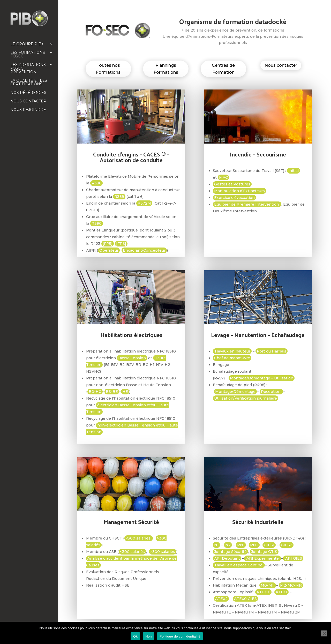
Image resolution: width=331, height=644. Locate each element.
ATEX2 (221, 599)
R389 (119, 197)
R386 (96, 183)
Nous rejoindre (28, 110)
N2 (228, 545)
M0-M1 (268, 585)
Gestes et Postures (232, 184)
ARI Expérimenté (263, 558)
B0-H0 (95, 392)
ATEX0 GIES (245, 599)
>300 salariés (163, 552)
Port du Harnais (272, 351)
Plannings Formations (166, 69)
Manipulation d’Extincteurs (239, 191)
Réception (271, 392)
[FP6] (121, 244)
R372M (144, 203)
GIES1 (269, 545)
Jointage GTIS (264, 552)
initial (294, 171)
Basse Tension (132, 358)
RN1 (241, 545)
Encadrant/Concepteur (144, 250)
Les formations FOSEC (28, 55)
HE (125, 392)
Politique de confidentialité (180, 636)
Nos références (28, 93)
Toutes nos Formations (108, 69)
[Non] (324, 633)
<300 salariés (139, 538)
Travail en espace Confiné (239, 565)
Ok (135, 636)
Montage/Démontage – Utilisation (262, 378)
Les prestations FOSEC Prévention (28, 69)
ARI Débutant (227, 558)
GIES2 (287, 545)
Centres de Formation (223, 69)
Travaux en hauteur (232, 351)
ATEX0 (263, 592)
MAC (223, 177)
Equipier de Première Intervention (247, 204)
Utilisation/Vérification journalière (246, 398)
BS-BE (112, 392)
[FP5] (108, 244)
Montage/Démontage (235, 392)
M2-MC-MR (291, 585)
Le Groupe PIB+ (27, 44)
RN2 (254, 545)
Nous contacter (28, 101)
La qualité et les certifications (29, 83)
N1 (216, 545)
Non (149, 636)
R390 (97, 223)
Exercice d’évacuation (234, 198)
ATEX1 (281, 592)
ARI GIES (293, 558)
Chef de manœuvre (232, 358)
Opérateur (109, 250)
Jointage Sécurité (230, 552)
